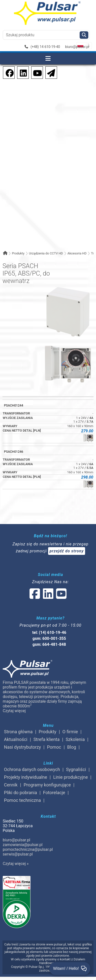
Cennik (11, 785)
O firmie (70, 732)
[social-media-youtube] (36, 72)
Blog (72, 747)
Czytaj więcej (14, 711)
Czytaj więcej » (16, 864)
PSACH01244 (14, 405)
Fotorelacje (54, 793)
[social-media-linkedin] (21, 72)
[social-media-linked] (48, 597)
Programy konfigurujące (47, 785)
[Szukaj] (84, 35)
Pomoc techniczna (22, 800)
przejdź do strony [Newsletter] (67, 551)
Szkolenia (75, 739)
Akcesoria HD (77, 253)
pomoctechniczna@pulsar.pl (28, 849)
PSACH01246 (14, 452)
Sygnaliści (76, 769)
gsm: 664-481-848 (49, 644)
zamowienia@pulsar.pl (23, 845)
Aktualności (16, 739)
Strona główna (18, 732)
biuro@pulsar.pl (77, 47)
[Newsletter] (50, 72)
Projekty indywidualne (26, 777)
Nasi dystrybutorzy (22, 747)
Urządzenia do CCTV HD (46, 253)
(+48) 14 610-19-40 (42, 47)
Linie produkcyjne (71, 777)
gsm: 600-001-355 (49, 638)
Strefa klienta (47, 739)
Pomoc (54, 747)
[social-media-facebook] (7, 72)
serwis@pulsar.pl (18, 854)
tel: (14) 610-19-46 (49, 633)
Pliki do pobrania (20, 793)
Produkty (18, 253)
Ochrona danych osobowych (32, 769)
